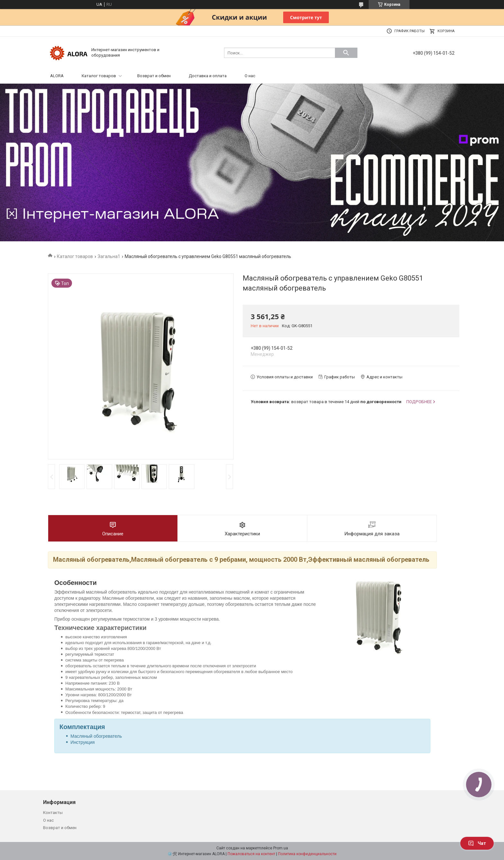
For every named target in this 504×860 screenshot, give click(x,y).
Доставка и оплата (208, 76)
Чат (477, 843)
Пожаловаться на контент (251, 854)
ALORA (57, 76)
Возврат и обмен (154, 76)
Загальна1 (109, 256)
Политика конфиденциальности (307, 854)
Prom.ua (281, 848)
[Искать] (346, 53)
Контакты (53, 813)
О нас (250, 76)
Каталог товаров (99, 76)
